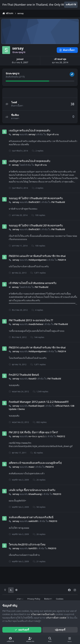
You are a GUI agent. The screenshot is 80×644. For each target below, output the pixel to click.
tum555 (33, 548)
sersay (16, 134)
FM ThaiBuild (58, 202)
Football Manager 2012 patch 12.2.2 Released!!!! (39, 402)
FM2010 (50, 467)
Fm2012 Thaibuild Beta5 (24, 374)
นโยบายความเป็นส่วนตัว (43, 614)
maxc (31, 467)
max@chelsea (36, 324)
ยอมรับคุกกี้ (22, 630)
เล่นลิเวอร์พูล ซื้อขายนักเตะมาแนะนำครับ (32, 490)
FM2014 (62, 260)
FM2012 (61, 436)
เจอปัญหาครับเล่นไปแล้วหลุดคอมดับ (30, 130)
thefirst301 (34, 202)
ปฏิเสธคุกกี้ (60, 630)
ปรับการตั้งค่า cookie (56, 618)
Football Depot (36, 406)
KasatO (32, 379)
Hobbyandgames (38, 260)
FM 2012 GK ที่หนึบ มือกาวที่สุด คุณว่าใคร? (33, 432)
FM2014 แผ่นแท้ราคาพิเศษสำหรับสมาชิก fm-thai (37, 256)
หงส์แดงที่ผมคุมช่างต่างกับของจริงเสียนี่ (31, 517)
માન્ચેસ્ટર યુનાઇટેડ (37, 436)
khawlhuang (35, 494)
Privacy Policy (34, 599)
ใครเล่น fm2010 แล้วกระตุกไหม (27, 544)
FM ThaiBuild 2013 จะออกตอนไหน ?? (31, 320)
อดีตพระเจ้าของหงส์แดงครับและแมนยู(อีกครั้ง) (35, 463)
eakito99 (33, 521)
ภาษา (20, 599)
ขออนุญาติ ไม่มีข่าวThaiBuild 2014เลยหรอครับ (36, 198)
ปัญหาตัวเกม (53, 134)
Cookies (60, 599)
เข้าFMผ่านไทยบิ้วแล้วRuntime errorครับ (33, 283)
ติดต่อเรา (48, 599)
